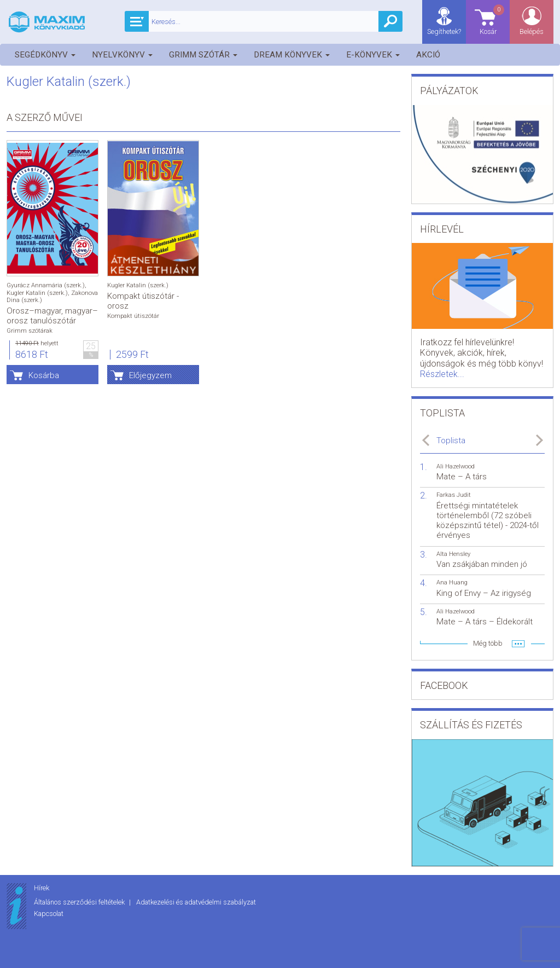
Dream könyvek (292, 55)
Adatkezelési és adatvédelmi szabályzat (196, 902)
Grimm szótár (203, 55)
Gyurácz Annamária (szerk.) (46, 285)
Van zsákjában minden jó (482, 564)
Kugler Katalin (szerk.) (37, 293)
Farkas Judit (454, 495)
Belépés (532, 31)
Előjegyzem (150, 375)
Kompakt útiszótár (133, 316)
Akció (428, 55)
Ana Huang (452, 582)
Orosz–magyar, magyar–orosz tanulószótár (52, 316)
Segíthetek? (444, 31)
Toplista (451, 440)
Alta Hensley (453, 554)
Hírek (42, 888)
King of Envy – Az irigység (484, 593)
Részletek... (442, 374)
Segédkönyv (45, 55)
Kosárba (44, 375)
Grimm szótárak (30, 331)
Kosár (493, 19)
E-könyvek (373, 55)
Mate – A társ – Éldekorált (485, 622)
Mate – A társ (462, 477)
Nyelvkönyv (122, 55)
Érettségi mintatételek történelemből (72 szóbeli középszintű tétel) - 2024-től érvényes (488, 521)
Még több (488, 643)
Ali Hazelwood (456, 466)
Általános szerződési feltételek (80, 902)
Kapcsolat (49, 914)
